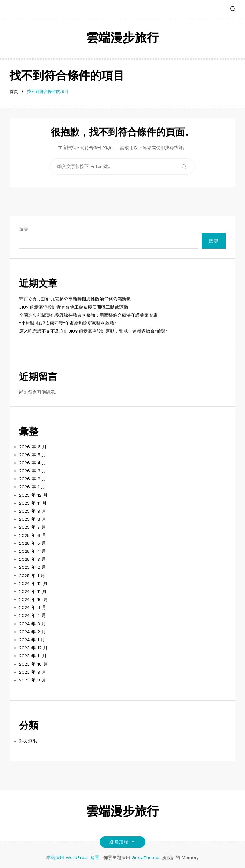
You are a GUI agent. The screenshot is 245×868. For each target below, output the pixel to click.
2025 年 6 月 (33, 535)
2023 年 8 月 (33, 680)
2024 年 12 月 (33, 583)
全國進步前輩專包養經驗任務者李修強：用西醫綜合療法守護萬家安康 (88, 315)
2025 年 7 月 (33, 527)
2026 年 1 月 (32, 487)
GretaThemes (146, 857)
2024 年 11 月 (33, 591)
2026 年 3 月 (33, 471)
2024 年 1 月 (32, 640)
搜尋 (24, 229)
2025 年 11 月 (33, 503)
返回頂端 (122, 842)
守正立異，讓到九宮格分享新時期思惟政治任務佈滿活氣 (75, 299)
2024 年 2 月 (33, 632)
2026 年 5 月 (33, 455)
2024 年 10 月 (33, 599)
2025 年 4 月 (33, 551)
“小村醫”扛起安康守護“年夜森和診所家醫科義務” (68, 323)
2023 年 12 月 (33, 648)
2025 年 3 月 (33, 559)
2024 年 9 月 (33, 607)
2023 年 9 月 (33, 672)
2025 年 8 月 (33, 519)
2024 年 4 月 (33, 615)
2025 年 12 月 (33, 495)
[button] (233, 9)
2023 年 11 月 (33, 656)
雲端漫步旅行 (122, 39)
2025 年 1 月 (32, 575)
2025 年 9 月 (33, 511)
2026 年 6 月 (33, 447)
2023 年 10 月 (33, 664)
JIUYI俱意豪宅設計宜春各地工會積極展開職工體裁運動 (74, 307)
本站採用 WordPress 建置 (74, 857)
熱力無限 (28, 741)
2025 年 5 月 (33, 543)
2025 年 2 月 (33, 567)
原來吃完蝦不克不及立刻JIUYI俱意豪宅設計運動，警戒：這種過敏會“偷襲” (93, 331)
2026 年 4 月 (33, 463)
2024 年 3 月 (33, 624)
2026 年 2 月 (33, 479)
